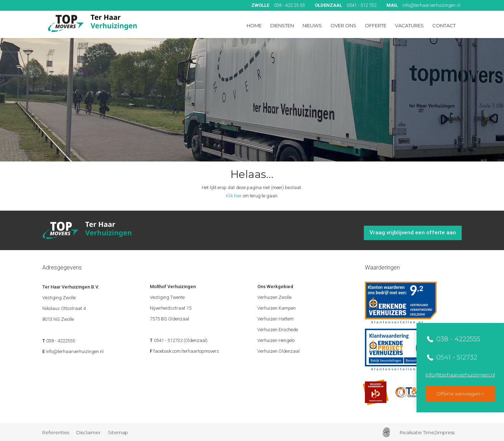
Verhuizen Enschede (278, 330)
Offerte (376, 25)
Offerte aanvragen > (460, 394)
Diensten (282, 25)
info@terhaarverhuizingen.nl (423, 5)
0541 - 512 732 (346, 5)
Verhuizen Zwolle (274, 297)
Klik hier (234, 196)
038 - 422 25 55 (278, 5)
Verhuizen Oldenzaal (279, 351)
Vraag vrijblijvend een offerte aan (413, 233)
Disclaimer (89, 432)
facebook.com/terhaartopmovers (186, 351)
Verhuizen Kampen (277, 308)
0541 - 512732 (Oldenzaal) (181, 340)
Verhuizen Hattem (275, 319)
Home (254, 25)
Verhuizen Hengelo (276, 340)
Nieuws (312, 25)
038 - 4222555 (457, 339)
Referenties (56, 432)
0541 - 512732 (456, 357)
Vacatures (409, 25)
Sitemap (118, 432)
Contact (444, 25)
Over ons (343, 25)
